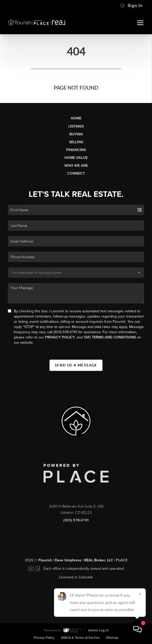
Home (76, 118)
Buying (76, 134)
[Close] (140, 594)
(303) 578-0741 (76, 522)
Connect (76, 173)
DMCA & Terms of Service (80, 638)
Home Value (76, 158)
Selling (76, 142)
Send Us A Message (76, 365)
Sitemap (112, 638)
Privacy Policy (60, 337)
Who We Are (76, 166)
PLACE (122, 562)
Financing (76, 150)
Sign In (131, 5)
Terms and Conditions (114, 337)
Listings (76, 126)
